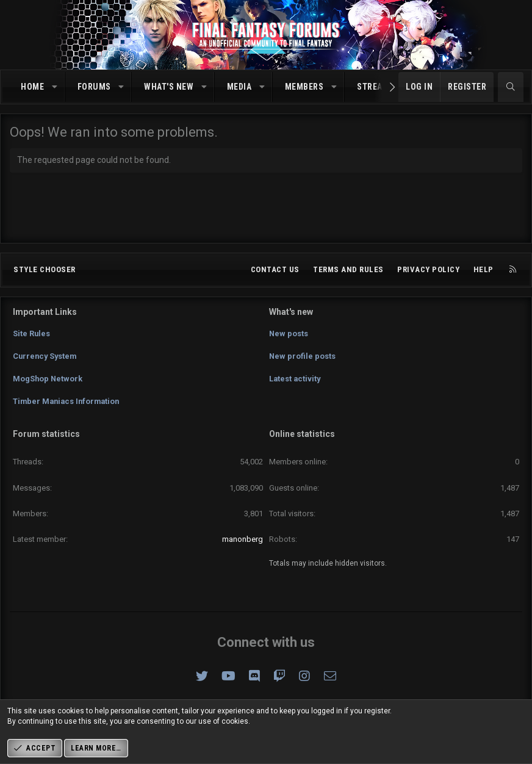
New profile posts (303, 358)
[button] (55, 87)
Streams (376, 87)
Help (483, 273)
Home (32, 87)
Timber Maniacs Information (68, 402)
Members (304, 87)
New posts (289, 336)
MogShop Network (48, 380)
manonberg (243, 539)
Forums (94, 87)
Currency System (46, 358)
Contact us (275, 273)
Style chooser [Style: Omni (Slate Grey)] (45, 273)
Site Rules (32, 336)
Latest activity (296, 380)
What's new (169, 87)
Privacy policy (428, 273)
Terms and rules (348, 273)
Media (239, 87)
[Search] (511, 87)
